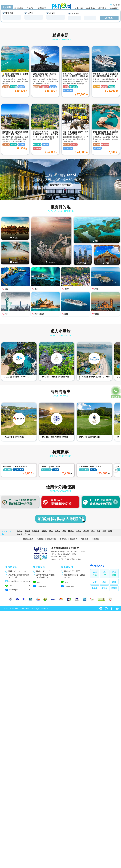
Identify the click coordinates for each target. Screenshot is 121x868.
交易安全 (63, 567)
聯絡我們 (114, 8)
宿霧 (64, 559)
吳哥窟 (20, 559)
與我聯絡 (95, 567)
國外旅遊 (8, 8)
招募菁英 (84, 567)
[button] (6, 26)
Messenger (12, 618)
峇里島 (27, 563)
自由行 (30, 8)
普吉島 (20, 563)
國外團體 (7, 35)
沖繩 (93, 559)
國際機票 (19, 8)
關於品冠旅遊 (28, 567)
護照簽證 (102, 8)
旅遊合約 (74, 567)
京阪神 (86, 559)
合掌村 (79, 559)
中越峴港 (36, 559)
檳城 (104, 559)
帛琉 (51, 559)
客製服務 (42, 8)
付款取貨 (40, 567)
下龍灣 (27, 559)
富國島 (44, 559)
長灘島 (58, 559)
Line (9, 614)
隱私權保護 (52, 567)
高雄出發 (90, 8)
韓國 (99, 559)
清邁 (110, 559)
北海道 (71, 559)
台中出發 (79, 8)
